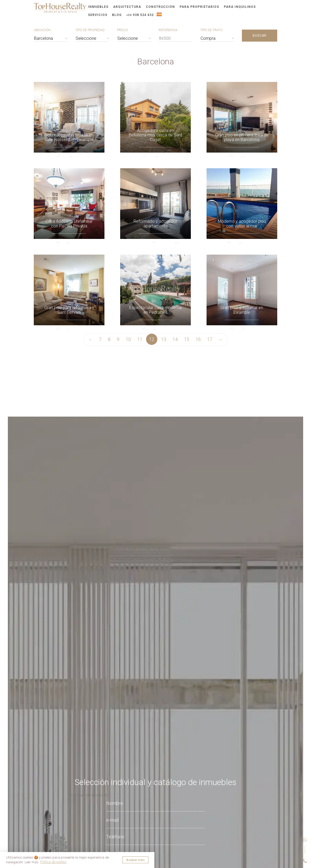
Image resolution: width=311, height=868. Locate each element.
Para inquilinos (240, 7)
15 (187, 339)
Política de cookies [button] (53, 862)
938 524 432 (140, 15)
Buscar (260, 36)
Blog (117, 15)
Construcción (160, 7)
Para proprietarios (199, 7)
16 (198, 339)
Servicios (98, 15)
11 (140, 339)
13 (164, 339)
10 (128, 339)
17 (210, 339)
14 (175, 339)
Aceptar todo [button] (135, 860)
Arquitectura (127, 7)
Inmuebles (98, 7)
